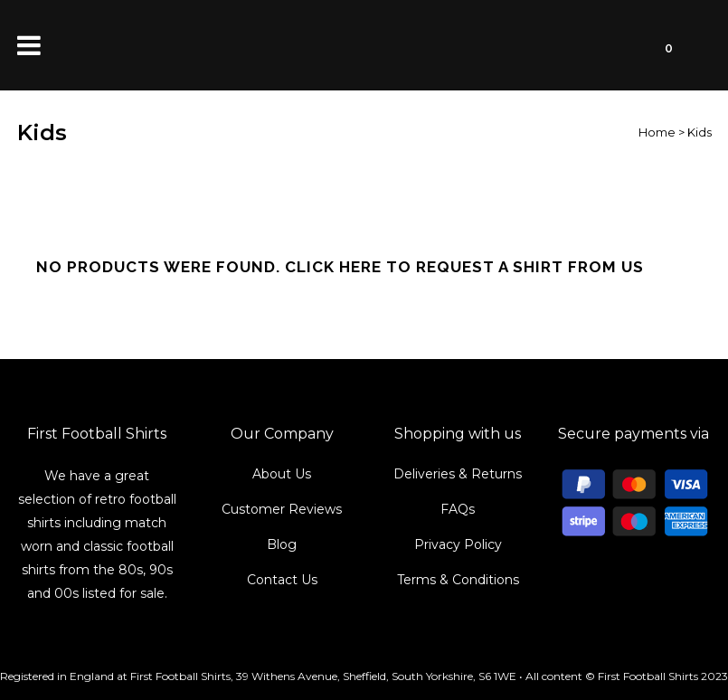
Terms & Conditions (458, 580)
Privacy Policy (458, 544)
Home (657, 132)
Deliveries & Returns (458, 474)
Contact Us (282, 580)
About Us (282, 474)
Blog (282, 544)
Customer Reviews (282, 509)
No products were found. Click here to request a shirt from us (340, 267)
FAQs (458, 509)
